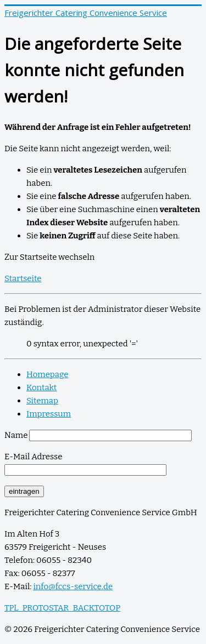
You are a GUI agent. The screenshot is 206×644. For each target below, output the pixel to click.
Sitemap (42, 401)
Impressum (49, 414)
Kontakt (41, 387)
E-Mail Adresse (33, 457)
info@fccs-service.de (73, 586)
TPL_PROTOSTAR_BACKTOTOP (62, 608)
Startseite (23, 278)
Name (16, 435)
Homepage (47, 374)
